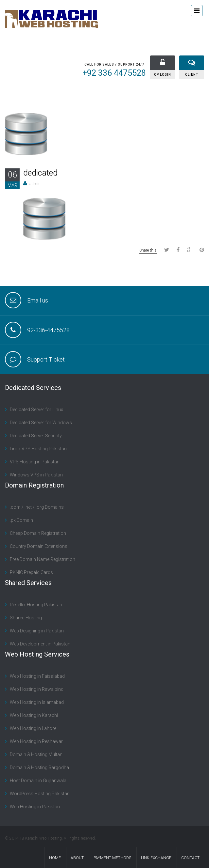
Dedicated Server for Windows (41, 423)
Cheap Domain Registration (38, 533)
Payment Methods (112, 858)
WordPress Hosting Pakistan (40, 794)
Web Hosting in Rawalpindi (37, 689)
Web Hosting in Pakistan (35, 807)
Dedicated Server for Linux (36, 410)
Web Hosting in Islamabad (37, 702)
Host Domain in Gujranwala (38, 781)
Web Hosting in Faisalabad (37, 676)
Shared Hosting (26, 618)
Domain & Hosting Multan (36, 754)
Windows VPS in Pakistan (36, 475)
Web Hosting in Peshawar (36, 741)
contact (190, 858)
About (77, 858)
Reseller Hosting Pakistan (36, 605)
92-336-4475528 (48, 330)
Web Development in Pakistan (40, 644)
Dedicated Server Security (36, 436)
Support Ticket (46, 359)
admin (35, 184)
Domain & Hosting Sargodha (39, 767)
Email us (38, 300)
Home (55, 858)
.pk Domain (21, 520)
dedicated (40, 173)
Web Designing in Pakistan (37, 631)
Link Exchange (156, 858)
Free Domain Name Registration (43, 559)
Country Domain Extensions (39, 546)
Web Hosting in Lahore (33, 728)
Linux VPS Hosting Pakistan (38, 449)
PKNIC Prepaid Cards (31, 572)
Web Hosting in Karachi (34, 715)
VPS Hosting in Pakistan (35, 462)
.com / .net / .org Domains (37, 507)
